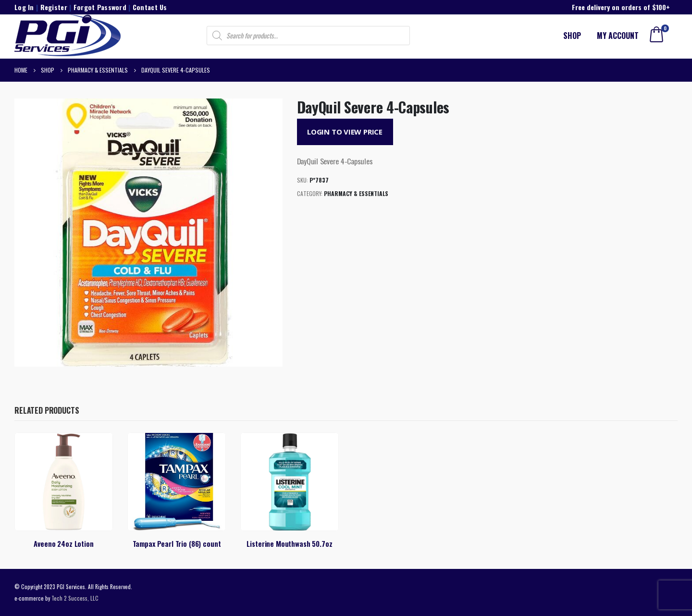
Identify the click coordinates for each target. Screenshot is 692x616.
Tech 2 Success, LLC (75, 598)
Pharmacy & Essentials (356, 193)
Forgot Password (100, 7)
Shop (572, 36)
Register (54, 7)
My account (618, 36)
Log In (24, 7)
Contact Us (150, 7)
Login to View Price (345, 132)
